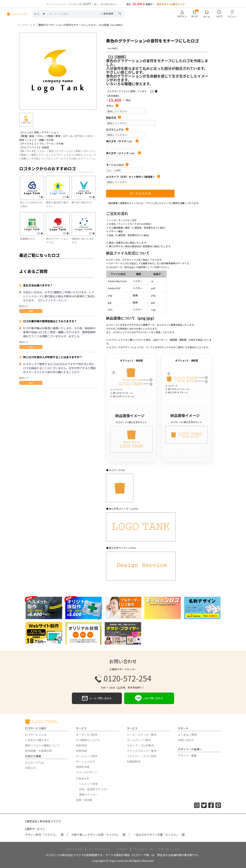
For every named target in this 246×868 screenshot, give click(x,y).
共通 (31, 311)
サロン (86, 151)
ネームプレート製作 (139, 740)
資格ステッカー (88, 794)
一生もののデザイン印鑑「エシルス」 (159, 835)
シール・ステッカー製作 (142, 735)
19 (66, 233)
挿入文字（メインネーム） (124, 153)
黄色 (51, 151)
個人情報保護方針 (100, 849)
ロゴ (31, 347)
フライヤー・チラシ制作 (142, 756)
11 (154, 91)
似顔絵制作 (134, 761)
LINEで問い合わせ (149, 698)
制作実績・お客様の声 (38, 751)
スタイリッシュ (87, 158)
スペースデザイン (86, 772)
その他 (35, 158)
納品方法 (114, 118)
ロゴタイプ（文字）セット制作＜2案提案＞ (133, 177)
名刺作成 (81, 745)
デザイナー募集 (187, 756)
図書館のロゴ (27, 239)
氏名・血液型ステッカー (94, 789)
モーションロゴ (117, 165)
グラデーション (65, 151)
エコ (71, 155)
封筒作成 (81, 751)
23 (66, 197)
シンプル (46, 158)
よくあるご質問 (187, 735)
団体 (78, 155)
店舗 (23, 158)
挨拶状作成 (83, 767)
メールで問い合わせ (97, 698)
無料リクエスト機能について (42, 745)
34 (92, 197)
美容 (78, 151)
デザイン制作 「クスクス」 (44, 835)
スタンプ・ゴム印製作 (140, 745)
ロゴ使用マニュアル (88, 740)
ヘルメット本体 (88, 784)
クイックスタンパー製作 (142, 751)
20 (40, 233)
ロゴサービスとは (36, 735)
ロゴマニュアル (117, 130)
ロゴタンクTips (35, 762)
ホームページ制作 (87, 756)
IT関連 (23, 155)
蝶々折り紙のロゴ (82, 202)
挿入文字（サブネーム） (122, 141)
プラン (112, 106)
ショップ (91, 155)
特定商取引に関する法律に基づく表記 (157, 849)
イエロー (42, 151)
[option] (58, 71)
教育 (34, 155)
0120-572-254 (123, 678)
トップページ (25, 25)
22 (92, 233)
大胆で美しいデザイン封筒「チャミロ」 (98, 835)
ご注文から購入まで (37, 740)
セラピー (59, 155)
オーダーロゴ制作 (87, 735)
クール (59, 158)
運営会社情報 (75, 849)
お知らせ (30, 768)
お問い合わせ (186, 740)
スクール (43, 155)
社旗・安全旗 (84, 800)
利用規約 (122, 849)
